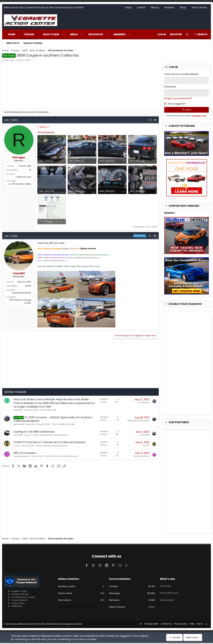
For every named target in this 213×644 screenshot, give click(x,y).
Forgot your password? (178, 98)
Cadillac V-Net (19, 592)
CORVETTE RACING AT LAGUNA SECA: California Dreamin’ (50, 442)
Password (170, 86)
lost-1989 (18, 435)
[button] (63, 34)
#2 (155, 236)
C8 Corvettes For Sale (63, 424)
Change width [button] (151, 625)
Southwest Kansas (22, 293)
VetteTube (17, 607)
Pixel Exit (78, 625)
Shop (183, 7)
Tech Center (199, 7)
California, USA (23, 177)
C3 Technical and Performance (61, 456)
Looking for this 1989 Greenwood (34, 432)
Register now (199, 117)
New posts (13, 43)
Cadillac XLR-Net (20, 595)
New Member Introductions (53, 435)
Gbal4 (152, 608)
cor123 (17, 446)
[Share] (150, 120)
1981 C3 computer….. (26, 453)
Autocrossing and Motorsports (52, 446)
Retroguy (10, 60)
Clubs (128, 7)
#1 (155, 120)
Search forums (33, 43)
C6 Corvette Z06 (48, 410)
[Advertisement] (81, 86)
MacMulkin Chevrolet (24, 424)
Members (120, 34)
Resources (96, 34)
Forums (29, 34)
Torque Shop (18, 604)
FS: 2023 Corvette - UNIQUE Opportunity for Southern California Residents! (53, 419)
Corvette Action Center (23, 598)
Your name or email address (181, 74)
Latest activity (167, 597)
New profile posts (169, 591)
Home (12, 34)
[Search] (200, 34)
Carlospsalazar (22, 456)
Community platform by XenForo (34, 625)
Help (192, 625)
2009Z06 (18, 410)
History (155, 7)
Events (141, 7)
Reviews (169, 7)
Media (74, 34)
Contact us (166, 625)
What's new (51, 34)
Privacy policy (181, 625)
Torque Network (19, 601)
